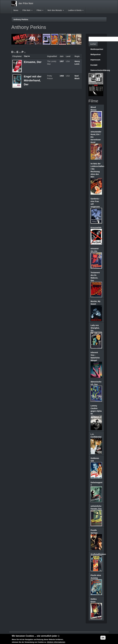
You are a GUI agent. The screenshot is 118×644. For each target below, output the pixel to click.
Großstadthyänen (98, 554)
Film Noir (27, 10)
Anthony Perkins (21, 20)
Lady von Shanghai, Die (95, 328)
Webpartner (96, 54)
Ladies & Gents (76, 10)
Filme (40, 10)
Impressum (95, 60)
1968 (62, 76)
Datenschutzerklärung (97, 70)
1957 (62, 61)
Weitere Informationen (56, 643)
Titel (27, 56)
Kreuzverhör (96, 228)
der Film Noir (26, 3)
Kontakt (94, 65)
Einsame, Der (33, 62)
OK (103, 638)
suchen (93, 44)
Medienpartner (97, 49)
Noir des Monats (56, 10)
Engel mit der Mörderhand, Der (33, 80)
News (16, 10)
